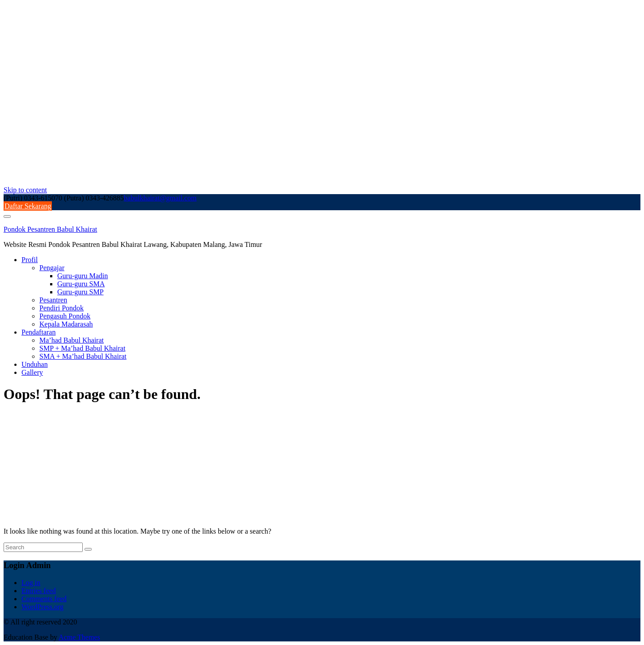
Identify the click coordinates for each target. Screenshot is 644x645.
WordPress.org (42, 607)
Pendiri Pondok (61, 308)
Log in (31, 583)
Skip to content (25, 190)
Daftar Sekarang (28, 206)
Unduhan (35, 364)
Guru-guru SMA (81, 284)
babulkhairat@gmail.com (160, 198)
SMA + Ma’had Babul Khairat (83, 356)
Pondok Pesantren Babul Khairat (50, 229)
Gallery (32, 372)
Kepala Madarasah (66, 324)
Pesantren (53, 300)
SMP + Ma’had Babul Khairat (82, 348)
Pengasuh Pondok (65, 316)
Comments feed (44, 599)
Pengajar (52, 268)
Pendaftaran (38, 332)
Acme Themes (79, 637)
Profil (30, 260)
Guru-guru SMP (80, 292)
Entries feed (39, 591)
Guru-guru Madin (83, 276)
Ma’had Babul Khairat (72, 340)
